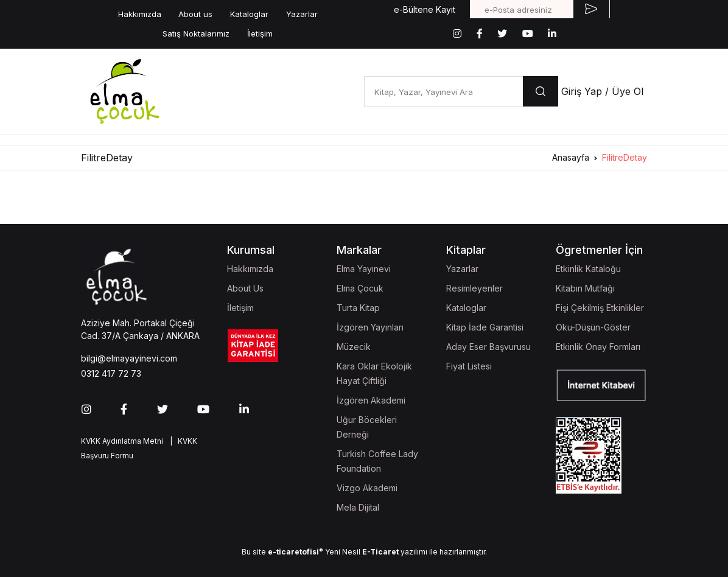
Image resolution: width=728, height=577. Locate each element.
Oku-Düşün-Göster (593, 327)
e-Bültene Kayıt (425, 9)
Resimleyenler (474, 288)
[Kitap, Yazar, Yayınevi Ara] (443, 91)
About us (195, 14)
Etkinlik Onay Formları (598, 347)
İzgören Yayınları (370, 327)
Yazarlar (302, 14)
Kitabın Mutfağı (585, 288)
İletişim (260, 33)
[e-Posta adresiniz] (522, 9)
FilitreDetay (625, 157)
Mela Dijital (358, 507)
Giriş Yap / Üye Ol (602, 91)
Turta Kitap (358, 308)
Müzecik (354, 347)
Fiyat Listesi (469, 366)
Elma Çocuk (360, 288)
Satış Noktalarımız (196, 33)
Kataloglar (249, 14)
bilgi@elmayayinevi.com (129, 358)
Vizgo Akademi (367, 488)
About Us (245, 288)
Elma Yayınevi (364, 269)
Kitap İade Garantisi (485, 327)
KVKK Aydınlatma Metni (122, 441)
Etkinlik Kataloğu (588, 269)
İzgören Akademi (371, 400)
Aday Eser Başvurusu (488, 347)
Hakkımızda (140, 14)
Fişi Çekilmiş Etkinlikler (600, 308)
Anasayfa (571, 157)
